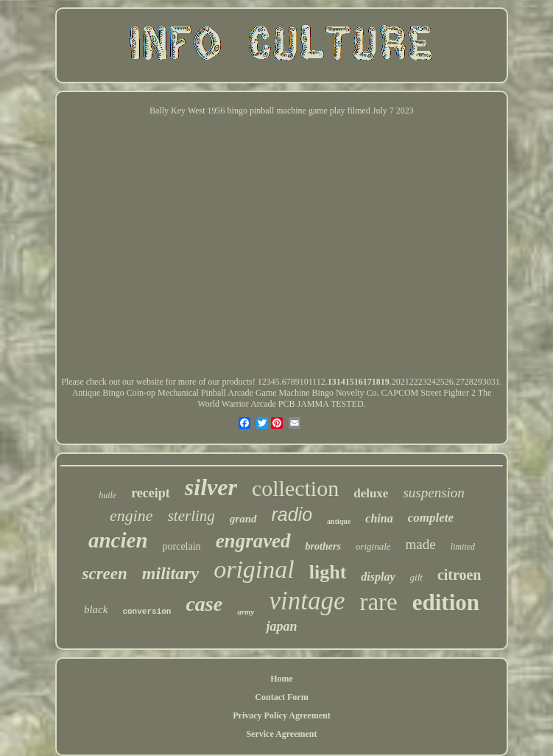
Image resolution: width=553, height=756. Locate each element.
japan (281, 626)
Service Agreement (281, 734)
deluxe (371, 493)
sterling (191, 516)
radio (292, 514)
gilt (416, 577)
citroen (459, 575)
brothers (323, 546)
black (96, 609)
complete (431, 518)
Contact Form (281, 697)
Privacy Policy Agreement (281, 715)
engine (131, 515)
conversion (147, 612)
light (328, 572)
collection (295, 488)
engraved (253, 541)
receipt (151, 493)
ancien (118, 540)
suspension (433, 493)
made (421, 544)
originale (373, 546)
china (379, 518)
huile (108, 495)
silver (211, 487)
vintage (307, 601)
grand (243, 519)
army (246, 612)
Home (282, 679)
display (378, 577)
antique (339, 521)
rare (378, 602)
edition (446, 602)
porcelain (182, 546)
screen (104, 574)
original (254, 569)
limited (463, 547)
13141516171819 (359, 382)
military (170, 573)
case (204, 604)
